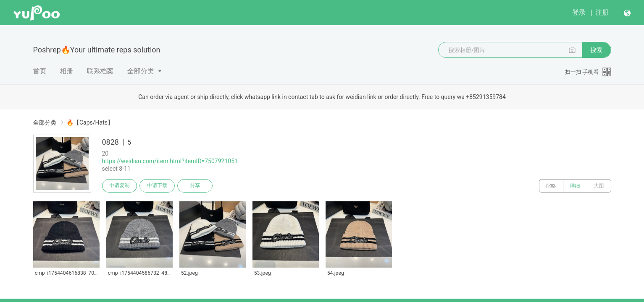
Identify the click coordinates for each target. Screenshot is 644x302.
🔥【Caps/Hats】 (90, 122)
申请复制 (120, 186)
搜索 (597, 50)
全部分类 (141, 71)
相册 (67, 71)
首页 (40, 71)
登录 (579, 12)
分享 (195, 186)
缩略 (551, 186)
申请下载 (158, 186)
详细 (575, 186)
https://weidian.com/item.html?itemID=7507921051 (170, 161)
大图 (599, 186)
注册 (602, 12)
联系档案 (100, 71)
